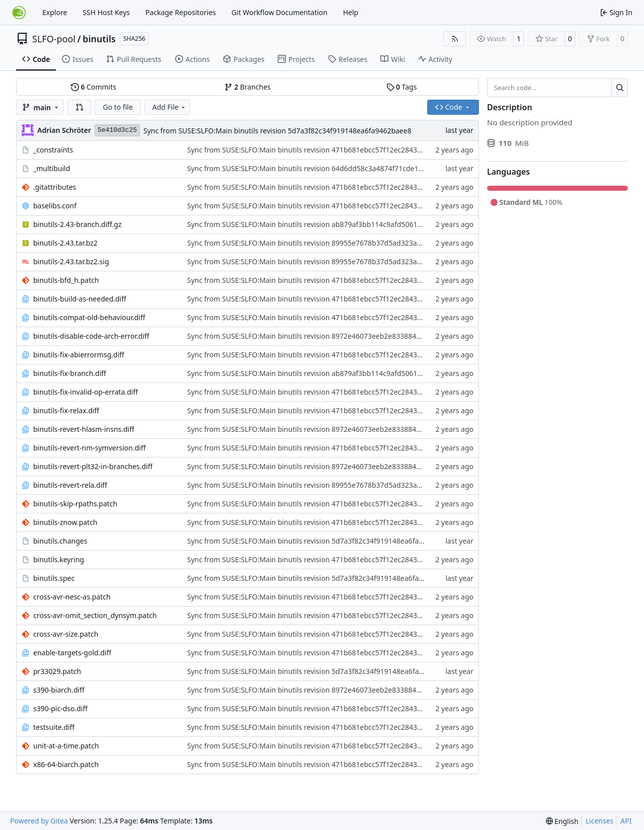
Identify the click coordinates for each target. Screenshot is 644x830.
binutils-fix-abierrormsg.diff (79, 355)
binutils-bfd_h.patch (66, 280)
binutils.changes (60, 541)
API (626, 821)
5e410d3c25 (117, 130)
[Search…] (620, 88)
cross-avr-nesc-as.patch (72, 597)
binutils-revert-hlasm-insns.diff (84, 429)
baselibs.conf (55, 206)
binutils (99, 39)
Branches (248, 87)
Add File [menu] (170, 107)
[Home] (19, 13)
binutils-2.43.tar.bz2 (65, 243)
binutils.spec (54, 578)
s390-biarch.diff (59, 690)
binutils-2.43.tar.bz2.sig (71, 261)
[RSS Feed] (455, 39)
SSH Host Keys (106, 12)
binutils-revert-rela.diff (70, 485)
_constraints (53, 150)
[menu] (562, 821)
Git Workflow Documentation (279, 12)
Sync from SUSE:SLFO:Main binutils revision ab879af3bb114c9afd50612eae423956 (322, 224)
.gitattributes (55, 187)
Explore (55, 12)
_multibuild (52, 168)
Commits (94, 87)
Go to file (117, 107)
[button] (79, 107)
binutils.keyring (59, 559)
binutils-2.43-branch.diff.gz (77, 224)
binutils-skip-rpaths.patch (75, 504)
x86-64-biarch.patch (66, 764)
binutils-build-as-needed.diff (80, 299)
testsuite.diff (54, 727)
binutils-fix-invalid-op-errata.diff (86, 392)
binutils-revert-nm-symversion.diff (90, 448)
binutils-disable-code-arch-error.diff (91, 336)
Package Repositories (181, 12)
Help (351, 12)
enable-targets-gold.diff (72, 653)
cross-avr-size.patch (66, 634)
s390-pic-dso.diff (60, 708)
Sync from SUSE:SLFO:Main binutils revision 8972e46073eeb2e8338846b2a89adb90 (324, 336)
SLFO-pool (54, 39)
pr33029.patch (57, 671)
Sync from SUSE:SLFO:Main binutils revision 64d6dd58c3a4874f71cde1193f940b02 (322, 168)
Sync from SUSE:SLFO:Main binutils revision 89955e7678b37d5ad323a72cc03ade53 (324, 243)
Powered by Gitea (39, 821)
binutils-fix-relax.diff (66, 410)
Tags (402, 87)
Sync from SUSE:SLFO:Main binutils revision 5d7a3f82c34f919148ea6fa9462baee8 (277, 131)
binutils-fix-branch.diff (70, 373)
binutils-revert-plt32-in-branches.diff (93, 466)
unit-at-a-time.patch (66, 746)
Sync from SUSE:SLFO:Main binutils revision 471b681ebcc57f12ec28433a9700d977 (323, 150)
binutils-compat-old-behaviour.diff (89, 317)
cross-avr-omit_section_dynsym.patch (95, 615)
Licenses (600, 821)
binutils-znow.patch (65, 522)
